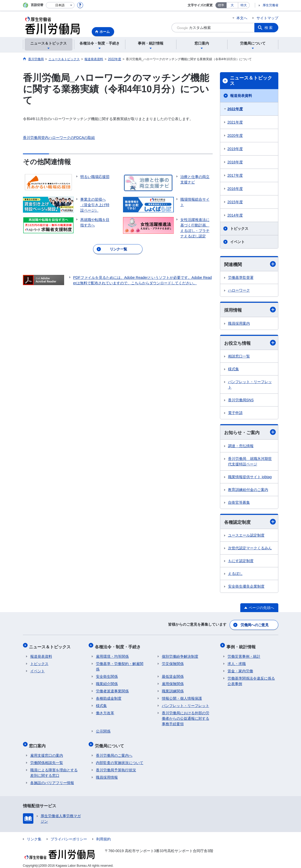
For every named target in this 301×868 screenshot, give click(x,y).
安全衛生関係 (107, 674)
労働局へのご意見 (255, 625)
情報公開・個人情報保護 (182, 696)
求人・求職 (237, 662)
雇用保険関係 (173, 682)
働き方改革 (105, 711)
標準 (221, 5)
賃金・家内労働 (240, 669)
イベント (237, 242)
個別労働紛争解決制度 (180, 654)
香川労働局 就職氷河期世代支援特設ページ (250, 462)
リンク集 (34, 835)
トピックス (239, 229)
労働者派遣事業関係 (112, 689)
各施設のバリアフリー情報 (52, 778)
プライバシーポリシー (69, 835)
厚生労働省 (271, 5)
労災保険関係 (173, 662)
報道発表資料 (241, 96)
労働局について (110, 742)
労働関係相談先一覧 (47, 758)
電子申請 (235, 414)
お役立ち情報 (250, 343)
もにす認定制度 (241, 562)
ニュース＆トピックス (251, 81)
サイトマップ (267, 18)
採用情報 (250, 310)
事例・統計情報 (242, 646)
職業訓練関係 (173, 689)
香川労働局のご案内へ (114, 751)
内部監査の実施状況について (120, 758)
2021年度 (235, 122)
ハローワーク (239, 291)
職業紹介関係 (107, 682)
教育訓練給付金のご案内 (248, 491)
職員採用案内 (239, 324)
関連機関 (250, 264)
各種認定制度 (250, 523)
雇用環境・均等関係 (112, 654)
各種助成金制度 (109, 696)
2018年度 (235, 162)
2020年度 (235, 136)
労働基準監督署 (241, 278)
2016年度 (235, 189)
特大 (244, 5)
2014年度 (235, 215)
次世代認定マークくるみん (250, 549)
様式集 (234, 370)
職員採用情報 (107, 773)
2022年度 (235, 109)
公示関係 (103, 729)
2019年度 (235, 149)
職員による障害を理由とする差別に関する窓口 (54, 768)
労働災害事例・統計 (244, 654)
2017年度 (235, 175)
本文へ (242, 18)
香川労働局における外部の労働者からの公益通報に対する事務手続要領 (186, 716)
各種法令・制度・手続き (119, 646)
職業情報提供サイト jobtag (250, 478)
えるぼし (235, 575)
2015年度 (235, 202)
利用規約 (103, 835)
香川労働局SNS (241, 401)
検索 (269, 28)
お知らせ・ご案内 (250, 433)
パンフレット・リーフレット (250, 385)
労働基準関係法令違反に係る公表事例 (251, 679)
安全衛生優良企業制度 (246, 588)
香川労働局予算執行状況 (116, 766)
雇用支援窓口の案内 (47, 751)
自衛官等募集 (239, 503)
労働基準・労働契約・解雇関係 (120, 664)
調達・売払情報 (241, 447)
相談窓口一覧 (239, 357)
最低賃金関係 (173, 674)
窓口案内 (39, 742)
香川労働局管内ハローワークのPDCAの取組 (59, 138)
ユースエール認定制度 (246, 537)
